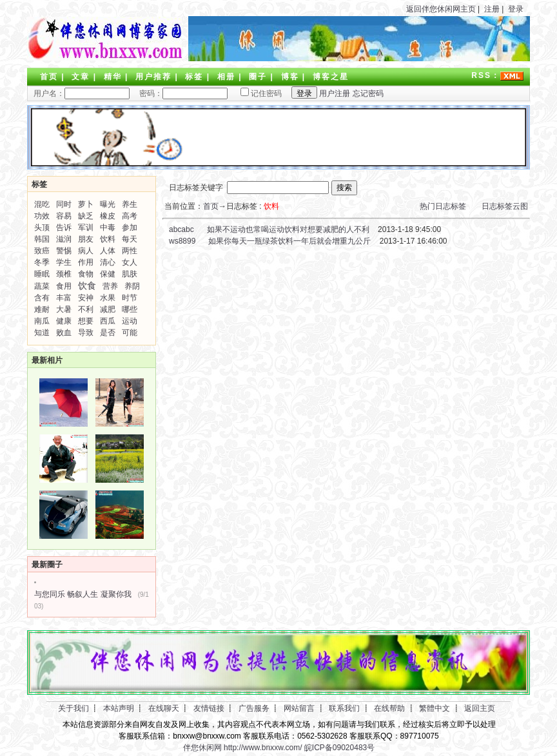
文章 (81, 77)
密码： (180, 93)
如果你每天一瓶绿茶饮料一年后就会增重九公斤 (289, 241)
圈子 (258, 77)
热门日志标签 (443, 206)
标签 (194, 77)
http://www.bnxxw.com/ (263, 748)
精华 (113, 77)
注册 (492, 9)
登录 (516, 9)
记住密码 (256, 93)
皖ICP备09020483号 (339, 748)
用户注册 (335, 93)
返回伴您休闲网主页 (441, 9)
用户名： (82, 93)
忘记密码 (368, 93)
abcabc (181, 229)
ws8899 (181, 241)
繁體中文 (435, 708)
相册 (226, 77)
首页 (49, 77)
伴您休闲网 (202, 748)
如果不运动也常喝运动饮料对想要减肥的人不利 (288, 229)
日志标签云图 (505, 206)
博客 (290, 77)
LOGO (104, 39)
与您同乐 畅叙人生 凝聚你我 (83, 594)
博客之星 (331, 77)
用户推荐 (153, 77)
